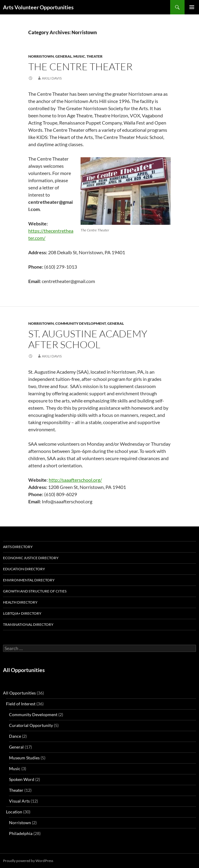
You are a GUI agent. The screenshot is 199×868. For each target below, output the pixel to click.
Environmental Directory (29, 580)
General (64, 56)
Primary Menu (192, 7)
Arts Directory (18, 547)
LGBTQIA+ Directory (22, 613)
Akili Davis (52, 78)
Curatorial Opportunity (31, 725)
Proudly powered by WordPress (28, 861)
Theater (95, 56)
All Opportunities (24, 670)
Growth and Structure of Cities (35, 591)
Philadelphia (21, 833)
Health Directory (20, 602)
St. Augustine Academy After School (88, 339)
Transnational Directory (28, 624)
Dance (15, 736)
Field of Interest (21, 704)
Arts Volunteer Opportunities (38, 7)
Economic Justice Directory (31, 558)
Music (79, 56)
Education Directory (24, 569)
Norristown (41, 56)
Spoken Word (22, 779)
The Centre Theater (80, 66)
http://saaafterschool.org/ (75, 480)
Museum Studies (24, 758)
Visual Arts (19, 801)
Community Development (81, 323)
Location (14, 812)
